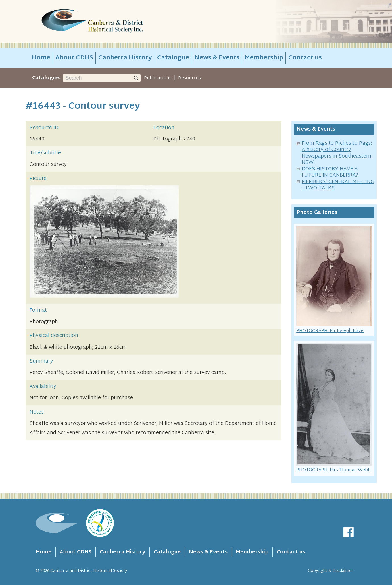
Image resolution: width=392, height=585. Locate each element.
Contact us (305, 58)
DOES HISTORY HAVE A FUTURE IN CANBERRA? (330, 172)
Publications (158, 78)
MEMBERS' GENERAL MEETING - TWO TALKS (338, 185)
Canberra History (125, 58)
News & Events (217, 58)
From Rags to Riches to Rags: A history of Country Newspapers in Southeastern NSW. (337, 153)
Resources (189, 78)
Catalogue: (46, 78)
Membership (264, 58)
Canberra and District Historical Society (89, 571)
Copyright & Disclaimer (331, 571)
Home (41, 58)
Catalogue (173, 58)
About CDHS (74, 58)
